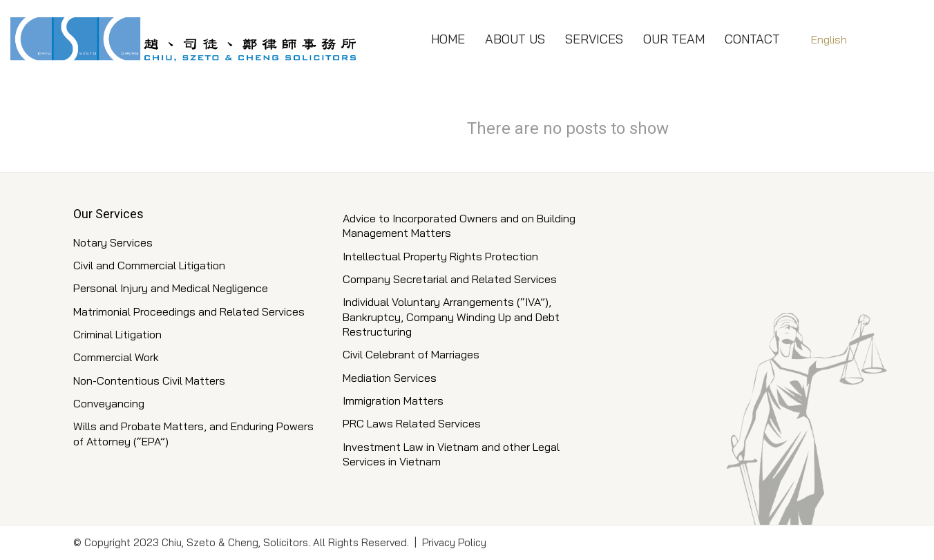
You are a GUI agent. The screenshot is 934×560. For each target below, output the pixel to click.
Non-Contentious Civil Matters (149, 380)
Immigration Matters (393, 400)
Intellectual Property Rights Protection (440, 256)
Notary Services (113, 242)
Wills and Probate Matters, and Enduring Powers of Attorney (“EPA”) (193, 433)
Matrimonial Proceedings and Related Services (189, 311)
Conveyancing (109, 403)
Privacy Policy (454, 542)
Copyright (107, 542)
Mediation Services (390, 378)
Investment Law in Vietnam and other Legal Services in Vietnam (451, 454)
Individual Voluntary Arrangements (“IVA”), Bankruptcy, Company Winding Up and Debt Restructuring (451, 317)
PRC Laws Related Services (412, 423)
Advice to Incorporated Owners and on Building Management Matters (459, 225)
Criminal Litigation (117, 334)
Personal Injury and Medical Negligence (171, 288)
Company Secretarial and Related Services (450, 279)
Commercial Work (116, 357)
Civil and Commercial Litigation (149, 265)
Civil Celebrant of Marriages (411, 354)
